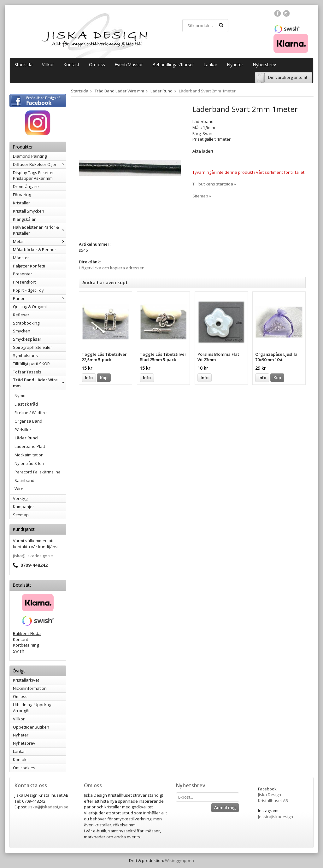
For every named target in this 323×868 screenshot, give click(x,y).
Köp (104, 378)
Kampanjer (23, 507)
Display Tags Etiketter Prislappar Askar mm (33, 176)
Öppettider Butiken (31, 727)
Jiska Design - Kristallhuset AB (273, 798)
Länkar (210, 65)
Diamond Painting (30, 156)
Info (89, 378)
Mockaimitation (29, 455)
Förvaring (22, 195)
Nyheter (235, 65)
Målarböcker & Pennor (35, 249)
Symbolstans (25, 355)
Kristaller (21, 203)
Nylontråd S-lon (29, 463)
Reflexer (21, 315)
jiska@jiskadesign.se (33, 556)
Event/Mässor (129, 65)
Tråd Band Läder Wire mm (39, 383)
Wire (19, 489)
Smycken (22, 331)
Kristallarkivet (26, 680)
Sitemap (21, 515)
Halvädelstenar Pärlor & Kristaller (39, 230)
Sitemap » (202, 196)
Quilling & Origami (30, 307)
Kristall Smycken (29, 211)
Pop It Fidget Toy (28, 290)
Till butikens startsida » (214, 184)
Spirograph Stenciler (32, 347)
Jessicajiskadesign (276, 817)
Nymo (20, 396)
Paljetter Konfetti (29, 266)
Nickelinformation (30, 688)
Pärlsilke (23, 430)
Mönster (21, 258)
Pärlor (39, 298)
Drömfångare (26, 186)
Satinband (24, 480)
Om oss (97, 65)
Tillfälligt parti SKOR (31, 364)
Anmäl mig (225, 807)
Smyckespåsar (27, 339)
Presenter (23, 274)
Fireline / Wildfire (31, 413)
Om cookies (24, 768)
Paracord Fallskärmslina (38, 472)
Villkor (48, 65)
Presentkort (24, 282)
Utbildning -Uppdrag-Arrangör (33, 708)
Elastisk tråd (26, 404)
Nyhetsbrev (264, 65)
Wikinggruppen (179, 860)
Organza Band (28, 421)
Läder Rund (26, 438)
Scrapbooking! (27, 323)
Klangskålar (24, 219)
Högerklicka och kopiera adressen (112, 268)
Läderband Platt (30, 446)
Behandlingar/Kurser (173, 65)
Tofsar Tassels (27, 372)
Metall (39, 241)
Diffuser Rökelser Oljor (39, 164)
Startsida (23, 65)
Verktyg (20, 498)
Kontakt (71, 65)
